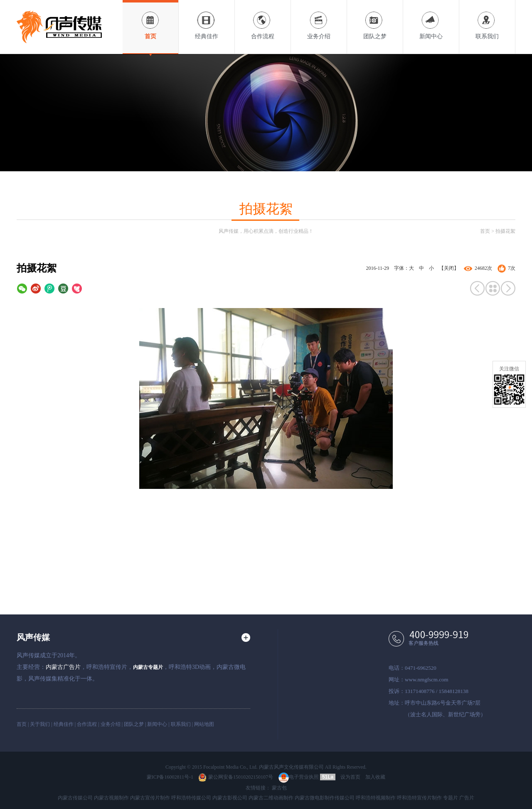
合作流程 (263, 20)
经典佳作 (207, 20)
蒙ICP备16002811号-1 (170, 777)
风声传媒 (33, 637)
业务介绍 (319, 20)
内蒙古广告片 (63, 667)
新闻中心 (431, 20)
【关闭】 (449, 268)
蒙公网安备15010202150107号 (236, 777)
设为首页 (350, 777)
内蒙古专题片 (148, 667)
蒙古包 (279, 788)
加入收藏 (375, 777)
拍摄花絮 (505, 231)
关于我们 (40, 724)
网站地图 (204, 724)
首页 (150, 20)
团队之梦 (375, 20)
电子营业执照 (299, 777)
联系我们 (487, 20)
